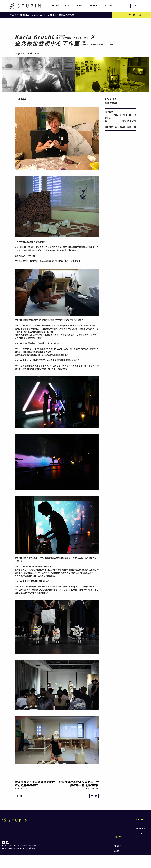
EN (135, 6)
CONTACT (110, 6)
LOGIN (126, 6)
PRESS (80, 6)
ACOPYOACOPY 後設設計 (26, 849)
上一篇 (19, 796)
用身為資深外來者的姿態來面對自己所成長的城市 (35, 783)
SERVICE (94, 6)
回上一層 (135, 15)
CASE (67, 6)
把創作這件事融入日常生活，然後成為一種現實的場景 (79, 783)
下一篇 (94, 796)
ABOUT (55, 6)
